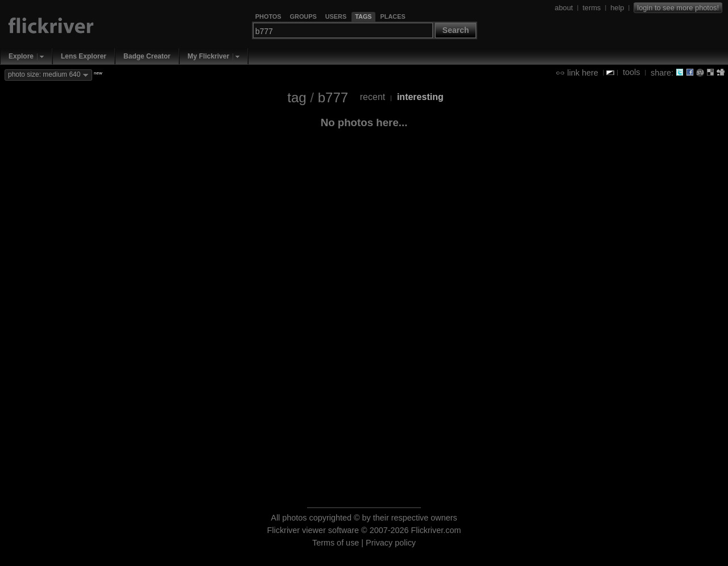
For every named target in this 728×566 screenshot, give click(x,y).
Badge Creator (147, 56)
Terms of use (336, 543)
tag (297, 97)
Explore (21, 56)
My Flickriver (208, 56)
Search (456, 30)
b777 (333, 97)
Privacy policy (391, 543)
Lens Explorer (84, 56)
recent (373, 97)
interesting (420, 97)
